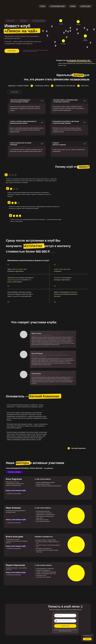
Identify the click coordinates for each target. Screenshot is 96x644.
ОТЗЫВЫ (73, 6)
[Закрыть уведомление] (93, 635)
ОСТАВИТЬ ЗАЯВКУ (86, 6)
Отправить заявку (65, 626)
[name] (65, 616)
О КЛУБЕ (42, 6)
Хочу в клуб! (12, 51)
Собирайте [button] (87, 639)
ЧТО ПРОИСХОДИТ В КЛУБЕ (57, 6)
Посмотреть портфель (14, 472)
